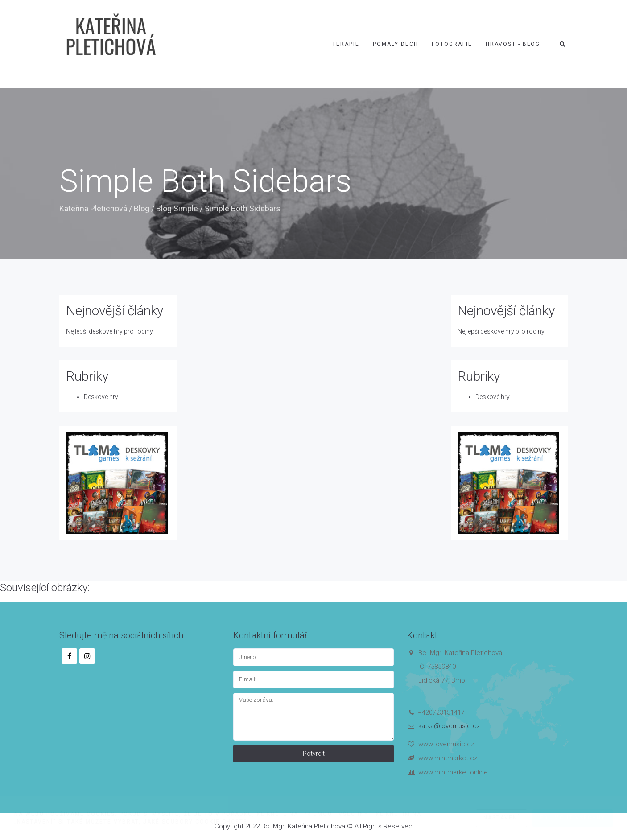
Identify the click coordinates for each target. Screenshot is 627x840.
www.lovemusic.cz (446, 744)
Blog (142, 208)
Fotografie (452, 44)
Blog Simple (177, 208)
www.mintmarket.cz (448, 758)
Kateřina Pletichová (93, 208)
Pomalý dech (396, 44)
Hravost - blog (513, 44)
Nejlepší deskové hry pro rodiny (109, 331)
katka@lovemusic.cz (449, 726)
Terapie (346, 44)
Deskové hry (101, 397)
